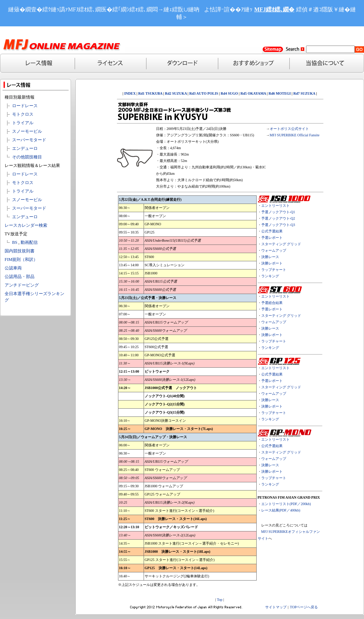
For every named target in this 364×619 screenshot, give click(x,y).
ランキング (270, 276)
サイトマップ (276, 607)
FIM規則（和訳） (21, 259)
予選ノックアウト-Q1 (278, 212)
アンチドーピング (22, 285)
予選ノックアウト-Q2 (278, 218)
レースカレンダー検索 (26, 225)
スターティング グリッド (281, 244)
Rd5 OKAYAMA (253, 93)
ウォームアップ (274, 250)
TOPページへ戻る (304, 607)
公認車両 (13, 268)
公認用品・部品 (20, 277)
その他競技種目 (27, 157)
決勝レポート (272, 263)
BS (15, 242)
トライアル (23, 123)
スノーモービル (27, 131)
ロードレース (25, 106)
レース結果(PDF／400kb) (281, 510)
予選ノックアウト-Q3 (278, 225)
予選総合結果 (272, 303)
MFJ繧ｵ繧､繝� (274, 9)
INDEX (130, 93)
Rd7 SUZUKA (304, 93)
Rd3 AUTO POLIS (203, 93)
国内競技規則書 (20, 251)
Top (220, 600)
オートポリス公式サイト (289, 129)
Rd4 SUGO (229, 93)
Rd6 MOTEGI (280, 93)
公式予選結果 (272, 231)
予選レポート (272, 238)
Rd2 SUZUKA (175, 93)
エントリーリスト (275, 206)
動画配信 (29, 242)
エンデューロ (25, 148)
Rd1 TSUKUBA (150, 93)
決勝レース (270, 257)
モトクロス (23, 114)
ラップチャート (274, 270)
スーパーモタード (29, 140)
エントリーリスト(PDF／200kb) (286, 504)
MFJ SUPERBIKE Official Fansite (295, 135)
